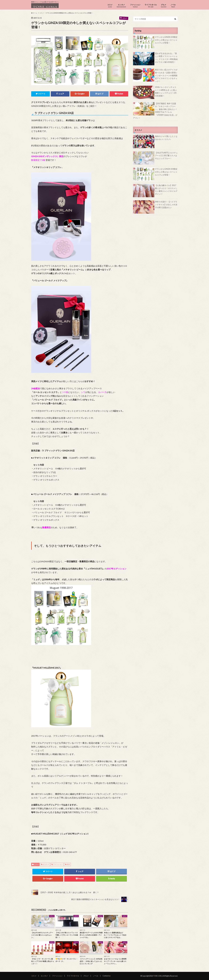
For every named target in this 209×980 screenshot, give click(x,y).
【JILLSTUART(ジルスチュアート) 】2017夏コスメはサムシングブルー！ (166, 156)
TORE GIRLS (158, 976)
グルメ (164, 6)
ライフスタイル (151, 6)
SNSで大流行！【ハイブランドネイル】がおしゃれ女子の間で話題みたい (166, 205)
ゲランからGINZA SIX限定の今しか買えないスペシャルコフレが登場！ (166, 40)
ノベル (173, 6)
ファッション (135, 6)
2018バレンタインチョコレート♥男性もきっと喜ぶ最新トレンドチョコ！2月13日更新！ (166, 91)
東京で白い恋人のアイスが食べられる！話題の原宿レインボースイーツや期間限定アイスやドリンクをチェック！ (166, 75)
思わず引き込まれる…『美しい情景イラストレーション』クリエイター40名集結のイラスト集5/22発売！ (166, 58)
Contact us (107, 976)
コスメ (110, 6)
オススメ (46, 864)
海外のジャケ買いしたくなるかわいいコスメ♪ (166, 138)
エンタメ (121, 6)
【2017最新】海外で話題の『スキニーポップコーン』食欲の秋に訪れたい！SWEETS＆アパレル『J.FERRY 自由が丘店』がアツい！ (155, 111)
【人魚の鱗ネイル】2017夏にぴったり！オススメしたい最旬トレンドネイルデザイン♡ (166, 190)
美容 (68, 864)
